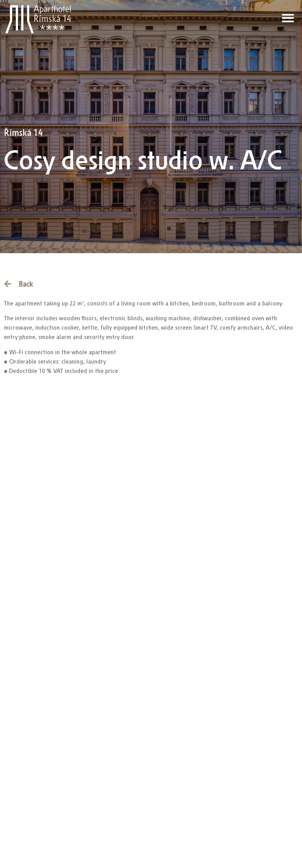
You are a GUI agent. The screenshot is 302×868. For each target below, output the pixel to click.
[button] (288, 18)
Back (26, 284)
